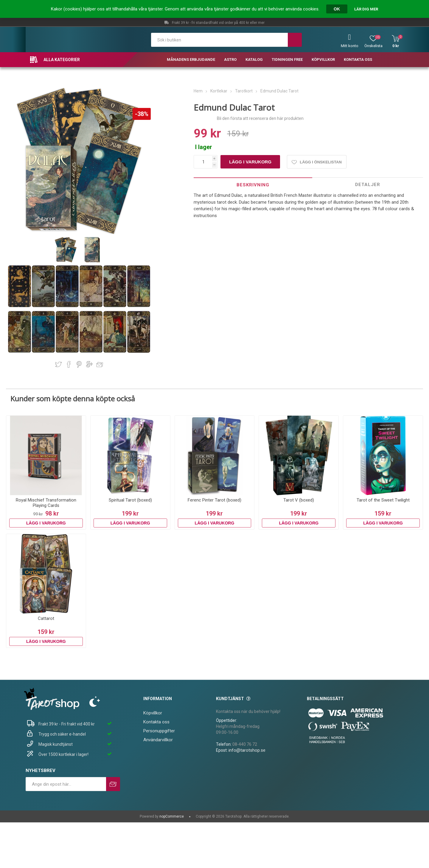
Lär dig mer (366, 9)
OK (337, 9)
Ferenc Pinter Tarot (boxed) (214, 500)
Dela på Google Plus (89, 364)
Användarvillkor (158, 740)
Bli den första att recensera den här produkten (260, 118)
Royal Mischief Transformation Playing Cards (46, 503)
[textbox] (220, 40)
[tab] (253, 185)
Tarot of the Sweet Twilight (383, 500)
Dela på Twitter (58, 364)
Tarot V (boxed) (299, 500)
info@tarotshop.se (247, 750)
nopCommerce (172, 816)
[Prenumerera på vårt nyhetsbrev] (66, 784)
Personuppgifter (159, 731)
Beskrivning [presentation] (253, 185)
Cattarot (46, 618)
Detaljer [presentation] (368, 185)
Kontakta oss (156, 722)
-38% (142, 114)
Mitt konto (350, 46)
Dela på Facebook (69, 364)
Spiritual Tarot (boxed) (130, 500)
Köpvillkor (153, 713)
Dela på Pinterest (79, 364)
